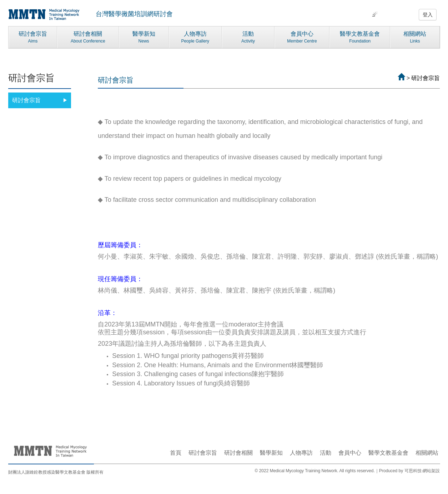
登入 (428, 15)
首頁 (176, 453)
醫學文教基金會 (360, 38)
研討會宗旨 (33, 38)
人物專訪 (195, 38)
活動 (248, 38)
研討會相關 (88, 38)
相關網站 (415, 38)
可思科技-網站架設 (422, 471)
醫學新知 (144, 38)
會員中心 (302, 38)
